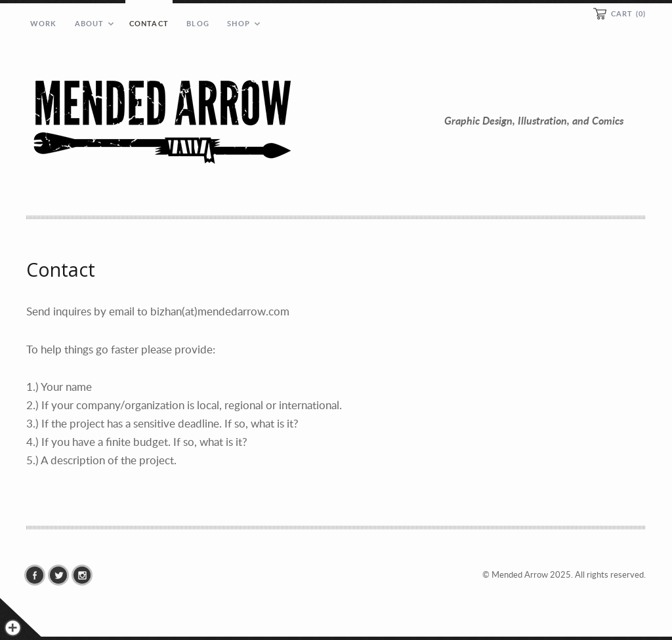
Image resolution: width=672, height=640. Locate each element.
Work (43, 23)
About (90, 23)
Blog (198, 23)
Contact (149, 23)
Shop (238, 23)
